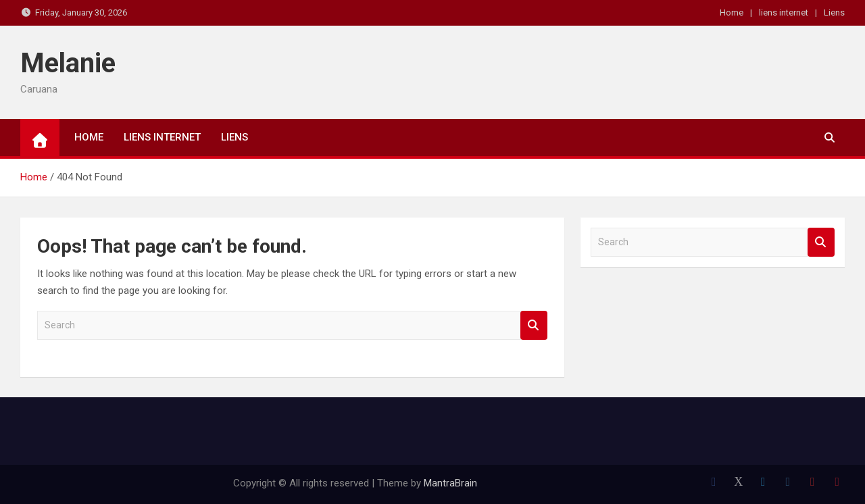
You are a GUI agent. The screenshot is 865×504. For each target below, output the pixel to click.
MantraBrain (450, 483)
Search (534, 325)
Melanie (68, 63)
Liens (834, 12)
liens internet (784, 12)
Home (732, 12)
